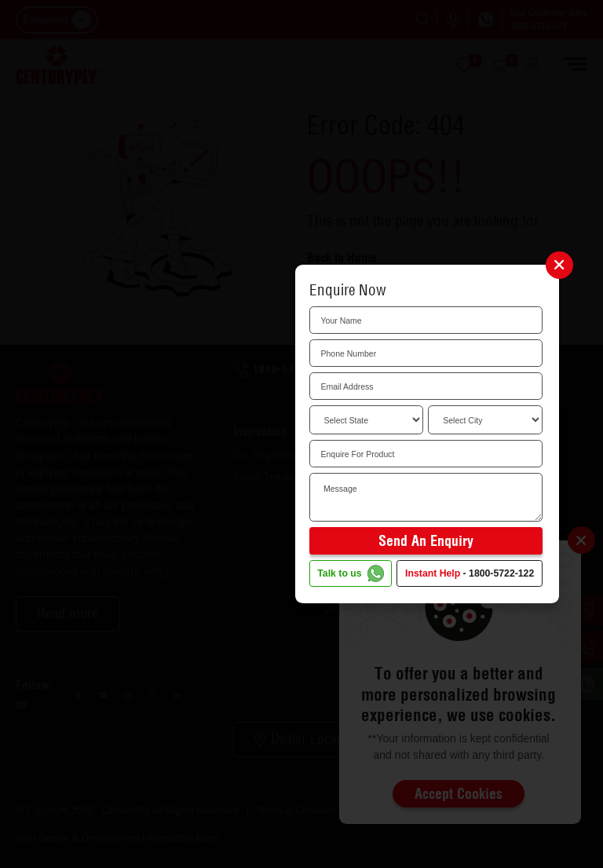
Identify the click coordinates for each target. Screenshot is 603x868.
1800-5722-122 (501, 573)
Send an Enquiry (426, 541)
